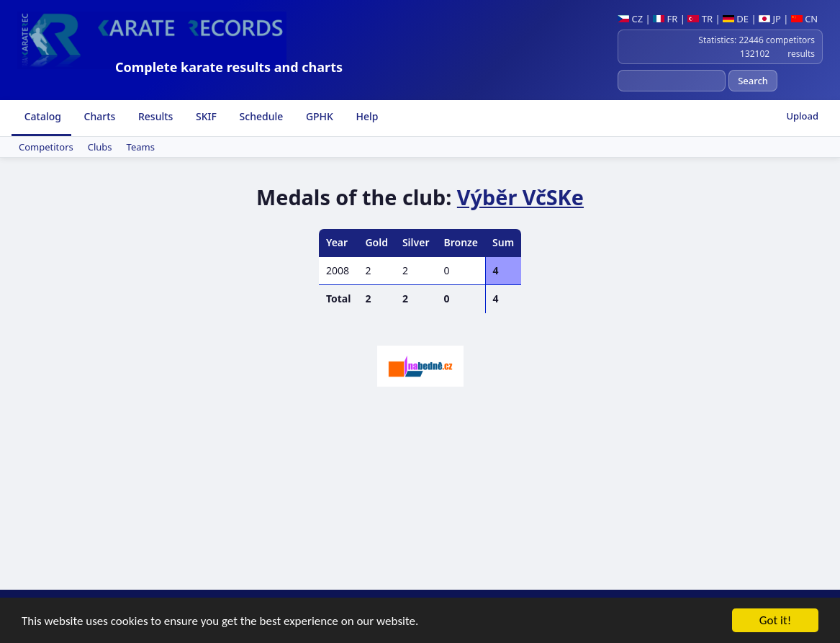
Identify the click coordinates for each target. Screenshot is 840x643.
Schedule (260, 116)
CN (804, 19)
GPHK (318, 116)
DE (736, 19)
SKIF (205, 116)
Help (366, 116)
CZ (630, 19)
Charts (98, 116)
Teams (141, 147)
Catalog (41, 116)
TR (700, 19)
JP (770, 19)
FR (665, 19)
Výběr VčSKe (520, 197)
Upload (802, 116)
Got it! (775, 622)
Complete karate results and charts (229, 67)
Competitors (46, 147)
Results (154, 116)
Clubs (100, 147)
